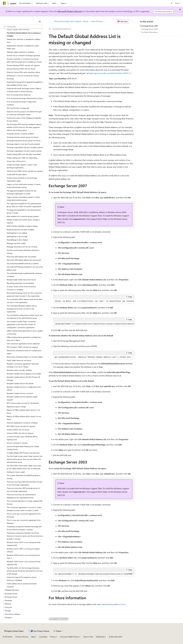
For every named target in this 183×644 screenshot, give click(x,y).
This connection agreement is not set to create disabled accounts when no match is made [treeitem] (24, 509)
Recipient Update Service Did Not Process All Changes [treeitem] (23, 379)
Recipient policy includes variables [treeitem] (19, 370)
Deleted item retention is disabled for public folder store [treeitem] (23, 47)
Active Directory (97, 21)
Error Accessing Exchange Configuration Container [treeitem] (22, 103)
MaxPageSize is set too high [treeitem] (17, 236)
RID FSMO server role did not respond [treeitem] (21, 426)
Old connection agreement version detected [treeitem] (23, 344)
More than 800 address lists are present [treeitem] (21, 257)
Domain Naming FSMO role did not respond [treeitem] (23, 65)
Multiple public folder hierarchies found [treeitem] (21, 280)
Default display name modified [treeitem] (18, 29)
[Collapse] (40, 21)
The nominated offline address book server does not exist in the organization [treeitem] (24, 301)
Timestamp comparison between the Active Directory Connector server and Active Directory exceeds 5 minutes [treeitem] (25, 536)
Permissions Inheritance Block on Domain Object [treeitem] (25, 357)
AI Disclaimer (8, 637)
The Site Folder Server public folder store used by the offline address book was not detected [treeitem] (24, 467)
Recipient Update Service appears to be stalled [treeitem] (24, 374)
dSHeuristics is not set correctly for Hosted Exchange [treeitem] (23, 77)
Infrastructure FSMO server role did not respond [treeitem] (25, 171)
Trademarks (100, 637)
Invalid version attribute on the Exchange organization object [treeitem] (22, 179)
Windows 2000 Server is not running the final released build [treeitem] (24, 563)
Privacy (53, 637)
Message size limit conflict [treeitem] (16, 243)
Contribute (43, 637)
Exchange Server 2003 (150, 29)
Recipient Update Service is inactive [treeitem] (20, 393)
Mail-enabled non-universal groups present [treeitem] (23, 216)
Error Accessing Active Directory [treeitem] (19, 95)
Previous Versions (22, 637)
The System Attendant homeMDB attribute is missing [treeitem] (23, 477)
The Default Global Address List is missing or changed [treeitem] (24, 34)
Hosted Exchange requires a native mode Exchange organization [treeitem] (22, 166)
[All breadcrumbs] (51, 21)
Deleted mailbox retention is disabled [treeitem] (20, 52)
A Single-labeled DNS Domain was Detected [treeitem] (23, 453)
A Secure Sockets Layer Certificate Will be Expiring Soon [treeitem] (22, 438)
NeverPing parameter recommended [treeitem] (20, 283)
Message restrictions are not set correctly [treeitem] (22, 247)
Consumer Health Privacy (69, 637)
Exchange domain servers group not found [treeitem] (23, 137)
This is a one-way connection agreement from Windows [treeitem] (24, 522)
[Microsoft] (4, 3)
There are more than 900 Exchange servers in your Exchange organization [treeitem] (23, 490)
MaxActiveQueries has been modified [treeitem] (20, 230)
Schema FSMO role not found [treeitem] (18, 430)
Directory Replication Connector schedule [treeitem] (22, 423)
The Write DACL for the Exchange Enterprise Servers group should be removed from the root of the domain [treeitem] (25, 571)
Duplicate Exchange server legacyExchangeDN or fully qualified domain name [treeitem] (25, 84)
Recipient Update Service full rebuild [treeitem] (20, 383)
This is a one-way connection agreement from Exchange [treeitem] (24, 515)
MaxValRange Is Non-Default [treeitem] (17, 240)
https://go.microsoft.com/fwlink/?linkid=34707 (109, 73)
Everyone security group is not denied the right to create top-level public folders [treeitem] (24, 113)
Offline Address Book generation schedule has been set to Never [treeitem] (24, 339)
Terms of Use (88, 637)
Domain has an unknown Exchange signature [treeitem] (23, 55)
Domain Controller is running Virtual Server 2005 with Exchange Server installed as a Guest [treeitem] (24, 60)
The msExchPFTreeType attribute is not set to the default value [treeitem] (25, 268)
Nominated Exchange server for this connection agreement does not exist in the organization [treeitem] (24, 294)
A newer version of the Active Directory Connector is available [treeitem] (21, 288)
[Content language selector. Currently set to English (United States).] (14, 631)
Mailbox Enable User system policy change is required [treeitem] (23, 221)
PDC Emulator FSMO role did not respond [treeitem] (22, 347)
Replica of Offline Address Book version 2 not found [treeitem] (23, 411)
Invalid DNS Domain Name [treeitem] (17, 174)
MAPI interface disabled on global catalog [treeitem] (22, 226)
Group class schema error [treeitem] (16, 161)
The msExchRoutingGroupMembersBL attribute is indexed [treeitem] (24, 275)
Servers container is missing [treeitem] (17, 443)
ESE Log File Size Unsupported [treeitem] (18, 108)
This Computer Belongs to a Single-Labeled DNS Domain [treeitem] (25, 502)
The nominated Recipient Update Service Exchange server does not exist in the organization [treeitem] (22, 309)
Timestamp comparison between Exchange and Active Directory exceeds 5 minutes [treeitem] (24, 528)
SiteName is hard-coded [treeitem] (16, 472)
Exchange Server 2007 (150, 26)
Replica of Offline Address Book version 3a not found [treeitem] (24, 418)
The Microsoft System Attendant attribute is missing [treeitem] (23, 252)
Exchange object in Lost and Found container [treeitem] (23, 144)
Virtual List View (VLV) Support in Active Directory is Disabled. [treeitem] (22, 579)
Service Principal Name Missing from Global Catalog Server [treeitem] (23, 448)
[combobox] (23, 27)
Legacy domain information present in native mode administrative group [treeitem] (23, 199)
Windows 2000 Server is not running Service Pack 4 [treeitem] (23, 557)
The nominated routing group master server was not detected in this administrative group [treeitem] (25, 317)
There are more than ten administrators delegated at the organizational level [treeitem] (21, 496)
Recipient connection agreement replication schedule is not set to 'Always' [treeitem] (23, 365)
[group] (94, 301)
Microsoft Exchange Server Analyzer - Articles (72, 21)
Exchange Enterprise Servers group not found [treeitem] (24, 141)
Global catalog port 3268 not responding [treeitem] (22, 158)
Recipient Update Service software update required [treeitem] (22, 398)
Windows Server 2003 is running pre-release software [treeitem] (23, 550)
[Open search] (172, 3)
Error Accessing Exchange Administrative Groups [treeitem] (25, 98)
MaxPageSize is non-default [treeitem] (17, 233)
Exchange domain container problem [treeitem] (20, 134)
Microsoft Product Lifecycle (70, 11)
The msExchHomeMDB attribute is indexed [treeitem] (23, 263)
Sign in (178, 3)
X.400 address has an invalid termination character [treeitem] (22, 585)
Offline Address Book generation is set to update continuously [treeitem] (25, 332)
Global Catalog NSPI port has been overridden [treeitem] (24, 154)
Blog (33, 637)
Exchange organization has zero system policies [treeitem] (24, 151)
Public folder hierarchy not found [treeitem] (19, 360)
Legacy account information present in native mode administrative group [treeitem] (24, 186)
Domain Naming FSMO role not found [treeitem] (21, 69)
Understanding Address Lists (112, 604)
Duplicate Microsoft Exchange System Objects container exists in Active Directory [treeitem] (24, 90)
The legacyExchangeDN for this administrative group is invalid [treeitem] (24, 211)
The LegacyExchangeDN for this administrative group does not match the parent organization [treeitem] (24, 205)
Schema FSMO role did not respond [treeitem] (20, 433)
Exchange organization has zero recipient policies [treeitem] (25, 147)
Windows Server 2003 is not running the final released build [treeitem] (24, 544)
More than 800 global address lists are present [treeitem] (24, 260)
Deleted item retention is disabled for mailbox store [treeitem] (23, 41)
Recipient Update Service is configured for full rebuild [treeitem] (24, 388)
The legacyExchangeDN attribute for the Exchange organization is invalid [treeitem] (22, 192)
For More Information (149, 32)
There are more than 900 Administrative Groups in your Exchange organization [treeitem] (25, 483)
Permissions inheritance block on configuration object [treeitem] (24, 352)
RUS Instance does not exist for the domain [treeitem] (23, 403)
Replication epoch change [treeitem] (16, 407)
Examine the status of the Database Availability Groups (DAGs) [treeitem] (24, 119)
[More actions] (132, 21)
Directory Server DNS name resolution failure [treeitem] (23, 72)
